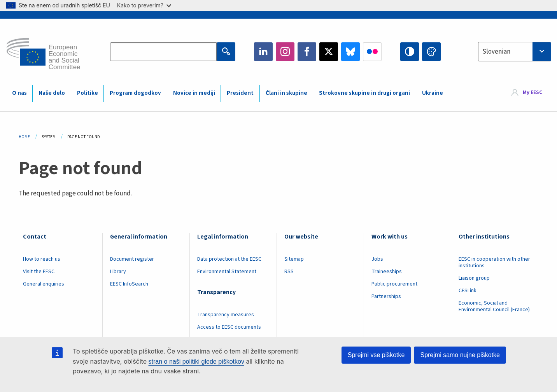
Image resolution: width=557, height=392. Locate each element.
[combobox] (515, 52)
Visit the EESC (39, 272)
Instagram (285, 52)
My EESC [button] (532, 93)
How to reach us (42, 259)
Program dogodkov (135, 93)
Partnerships (386, 296)
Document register (132, 259)
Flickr (372, 52)
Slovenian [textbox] (496, 52)
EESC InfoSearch (129, 284)
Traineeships (387, 272)
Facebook (307, 52)
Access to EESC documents (229, 327)
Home (24, 137)
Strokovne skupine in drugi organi (364, 93)
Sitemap (294, 259)
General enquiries (44, 284)
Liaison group (474, 278)
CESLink (468, 291)
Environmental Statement (227, 272)
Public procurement (394, 284)
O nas (19, 93)
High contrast (410, 52)
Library (118, 272)
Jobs (377, 259)
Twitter (329, 52)
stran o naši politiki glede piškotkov (196, 362)
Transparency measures (226, 315)
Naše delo (52, 93)
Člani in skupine (286, 93)
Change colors (431, 52)
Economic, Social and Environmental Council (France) (495, 306)
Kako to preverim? (144, 5)
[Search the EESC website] (163, 52)
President (240, 93)
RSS (289, 272)
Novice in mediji (194, 93)
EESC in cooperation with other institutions (494, 262)
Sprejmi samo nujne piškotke (460, 355)
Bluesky (350, 52)
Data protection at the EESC (229, 259)
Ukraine (433, 93)
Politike (88, 93)
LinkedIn (263, 52)
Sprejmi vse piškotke (376, 355)
